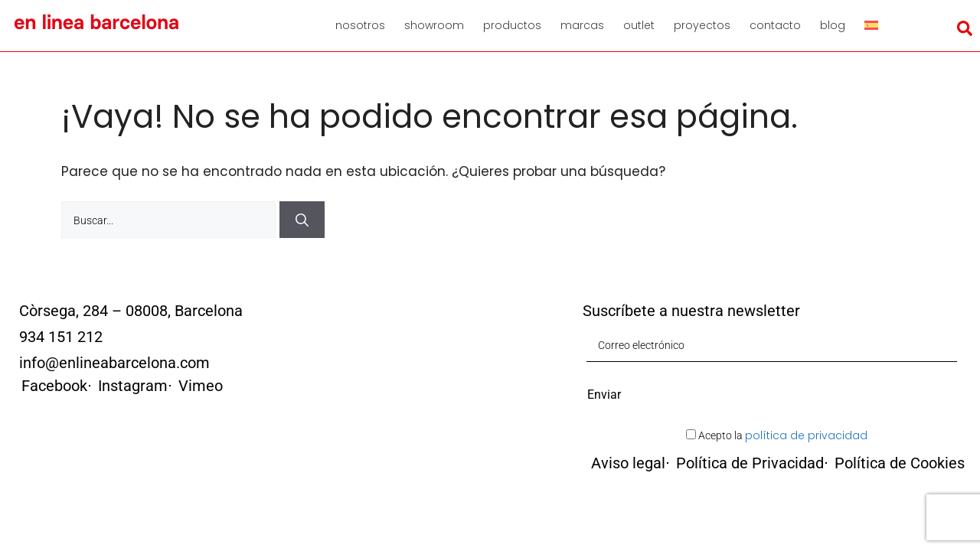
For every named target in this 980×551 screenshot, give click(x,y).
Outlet (639, 25)
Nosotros (360, 25)
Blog (833, 25)
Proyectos (702, 25)
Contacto (775, 25)
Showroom (434, 25)
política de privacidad (806, 435)
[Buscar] (302, 220)
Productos (512, 25)
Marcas (582, 25)
